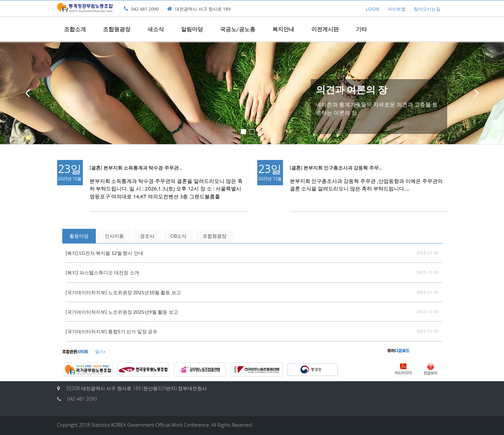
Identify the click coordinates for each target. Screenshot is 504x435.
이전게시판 (325, 29)
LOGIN (373, 9)
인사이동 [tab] (114, 236)
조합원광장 (117, 29)
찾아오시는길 (427, 9)
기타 (361, 29)
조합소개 (75, 29)
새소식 (156, 29)
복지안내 (283, 29)
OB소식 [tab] (179, 236)
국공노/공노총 (238, 29)
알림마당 (192, 29)
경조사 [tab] (147, 236)
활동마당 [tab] (79, 236)
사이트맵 (397, 9)
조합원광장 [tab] (215, 236)
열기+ (100, 352)
